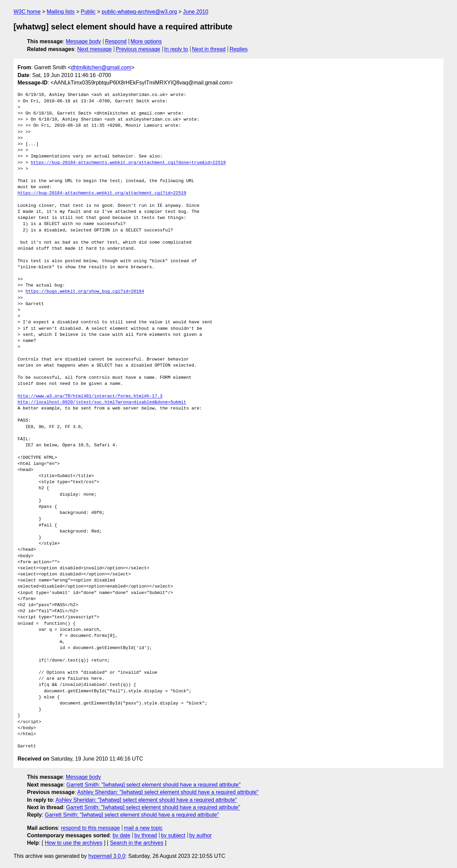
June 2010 (196, 12)
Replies (239, 49)
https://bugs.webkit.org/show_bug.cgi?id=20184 (85, 292)
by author (200, 835)
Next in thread (209, 49)
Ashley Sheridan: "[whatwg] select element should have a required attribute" (168, 792)
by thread (146, 835)
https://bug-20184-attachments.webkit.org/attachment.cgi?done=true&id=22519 (128, 163)
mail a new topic (143, 828)
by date (121, 835)
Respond (116, 41)
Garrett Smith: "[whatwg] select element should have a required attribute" (154, 785)
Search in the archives (136, 843)
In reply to (176, 49)
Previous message (138, 49)
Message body (83, 41)
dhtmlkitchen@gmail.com (101, 67)
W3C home (27, 12)
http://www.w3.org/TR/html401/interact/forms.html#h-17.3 (90, 396)
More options (146, 41)
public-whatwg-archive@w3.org (139, 12)
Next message (95, 49)
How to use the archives (73, 843)
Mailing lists (61, 12)
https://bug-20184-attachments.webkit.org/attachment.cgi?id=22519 (102, 193)
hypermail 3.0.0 (107, 856)
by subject (173, 835)
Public (88, 12)
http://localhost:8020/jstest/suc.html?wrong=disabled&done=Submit (102, 402)
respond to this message (90, 828)
